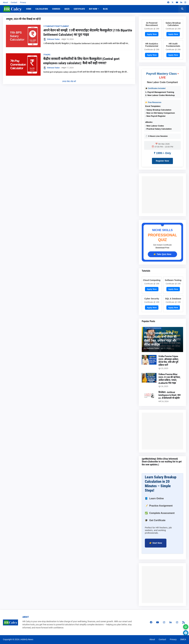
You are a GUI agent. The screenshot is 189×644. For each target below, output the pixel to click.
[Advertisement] (165, 195)
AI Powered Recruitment (152, 24)
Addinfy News (27, 639)
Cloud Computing (152, 280)
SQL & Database (173, 299)
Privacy (23, 3)
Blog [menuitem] (105, 9)
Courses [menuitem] (56, 9)
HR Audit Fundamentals (173, 45)
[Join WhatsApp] (186, 627)
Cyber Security (152, 299)
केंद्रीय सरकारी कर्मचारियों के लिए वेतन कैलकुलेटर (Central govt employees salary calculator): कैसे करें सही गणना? (81, 61)
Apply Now (152, 34)
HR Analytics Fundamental (152, 45)
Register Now (162, 161)
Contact (14, 3)
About (5, 3)
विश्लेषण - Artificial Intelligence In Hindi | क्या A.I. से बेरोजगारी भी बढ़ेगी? (170, 395)
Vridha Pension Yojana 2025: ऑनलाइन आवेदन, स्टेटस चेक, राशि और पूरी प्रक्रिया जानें (169, 361)
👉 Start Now (156, 543)
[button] (182, 9)
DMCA (183, 639)
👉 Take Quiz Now (162, 254)
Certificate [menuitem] (79, 9)
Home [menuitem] (29, 9)
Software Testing (173, 280)
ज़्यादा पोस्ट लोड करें (69, 81)
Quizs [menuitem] (67, 9)
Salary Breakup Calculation (173, 24)
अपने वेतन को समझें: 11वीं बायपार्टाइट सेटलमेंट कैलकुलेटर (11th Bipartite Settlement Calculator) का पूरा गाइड (88, 32)
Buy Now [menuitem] (93, 9)
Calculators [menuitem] (42, 9)
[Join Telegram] (186, 633)
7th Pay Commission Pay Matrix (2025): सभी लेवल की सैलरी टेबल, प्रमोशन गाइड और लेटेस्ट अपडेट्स (160, 339)
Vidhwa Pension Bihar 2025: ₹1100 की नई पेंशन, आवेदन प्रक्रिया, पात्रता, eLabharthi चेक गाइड (169, 379)
